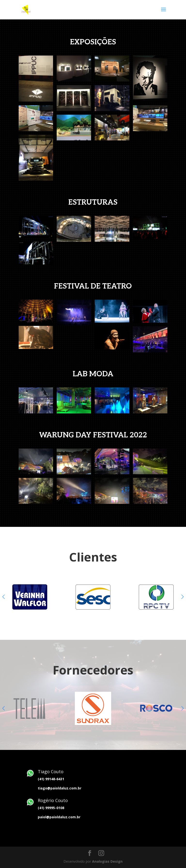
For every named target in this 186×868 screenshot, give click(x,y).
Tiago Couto (51, 772)
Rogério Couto (53, 800)
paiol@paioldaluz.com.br (59, 817)
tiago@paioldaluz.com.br (60, 788)
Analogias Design (107, 861)
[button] (182, 597)
